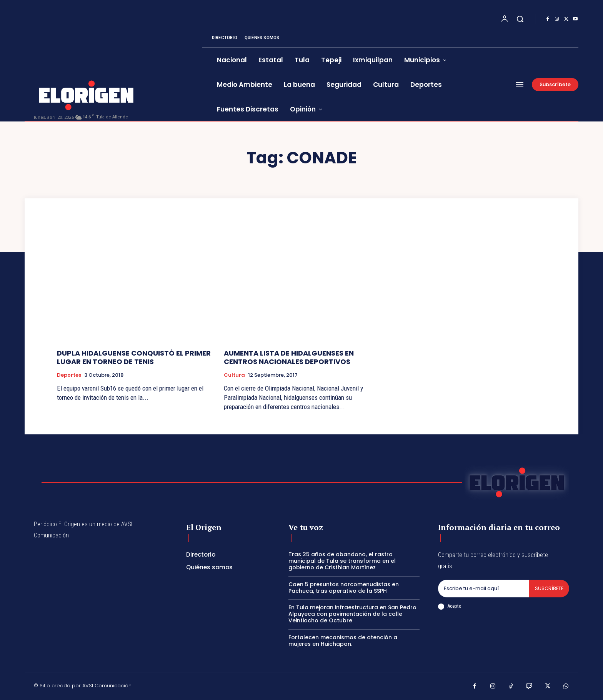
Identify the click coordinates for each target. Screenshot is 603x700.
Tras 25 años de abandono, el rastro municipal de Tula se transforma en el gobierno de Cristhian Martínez (342, 561)
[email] (483, 589)
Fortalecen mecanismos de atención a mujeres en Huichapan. (343, 641)
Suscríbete (549, 588)
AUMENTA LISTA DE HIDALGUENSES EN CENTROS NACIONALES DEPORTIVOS (289, 357)
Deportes (69, 375)
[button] (520, 19)
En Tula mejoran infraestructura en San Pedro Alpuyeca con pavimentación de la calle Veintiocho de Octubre (352, 614)
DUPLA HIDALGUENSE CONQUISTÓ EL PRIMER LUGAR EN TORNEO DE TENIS (134, 357)
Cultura (234, 375)
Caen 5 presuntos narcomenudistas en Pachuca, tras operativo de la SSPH (344, 588)
